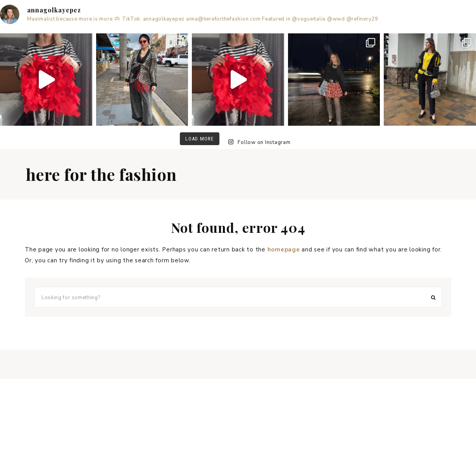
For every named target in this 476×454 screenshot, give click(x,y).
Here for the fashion (101, 174)
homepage (284, 250)
